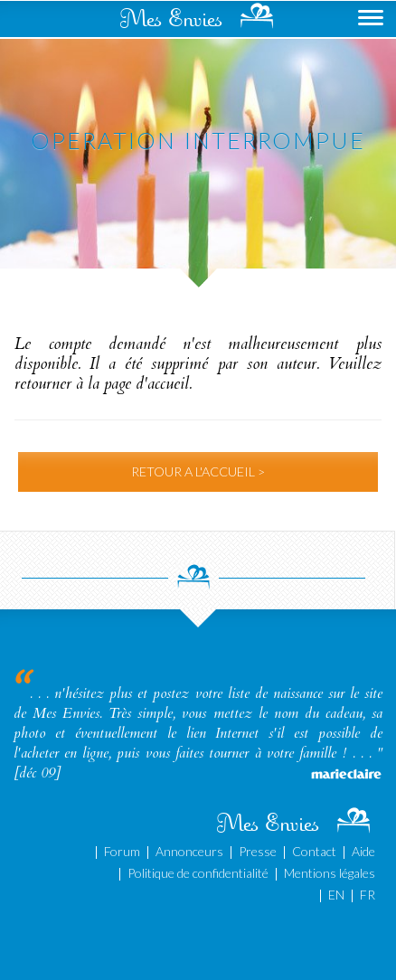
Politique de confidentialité (198, 873)
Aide (363, 851)
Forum (122, 851)
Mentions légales (330, 873)
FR (368, 895)
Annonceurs (189, 851)
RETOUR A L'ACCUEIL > (198, 471)
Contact (314, 851)
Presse (258, 851)
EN (336, 895)
